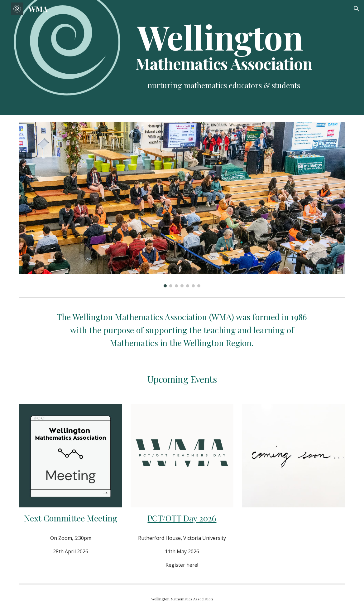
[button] (357, 9)
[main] (224, 46)
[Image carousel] (182, 205)
